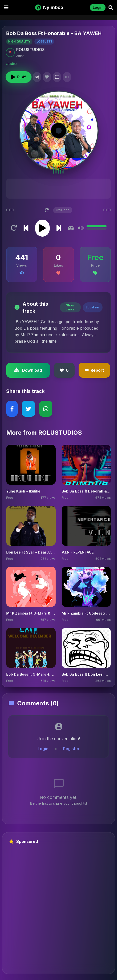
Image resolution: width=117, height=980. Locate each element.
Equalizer (93, 307)
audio (11, 64)
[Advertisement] (58, 909)
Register (71, 749)
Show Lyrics (70, 307)
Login (98, 7)
